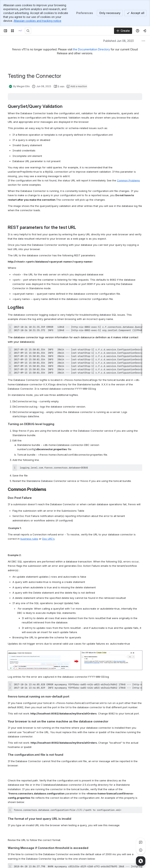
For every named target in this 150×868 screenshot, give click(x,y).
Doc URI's (48, 539)
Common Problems (128, 180)
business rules (29, 539)
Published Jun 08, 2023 (118, 41)
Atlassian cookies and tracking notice (37, 21)
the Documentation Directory (92, 49)
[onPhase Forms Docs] (20, 31)
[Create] (123, 31)
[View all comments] (141, 842)
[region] (75, 329)
